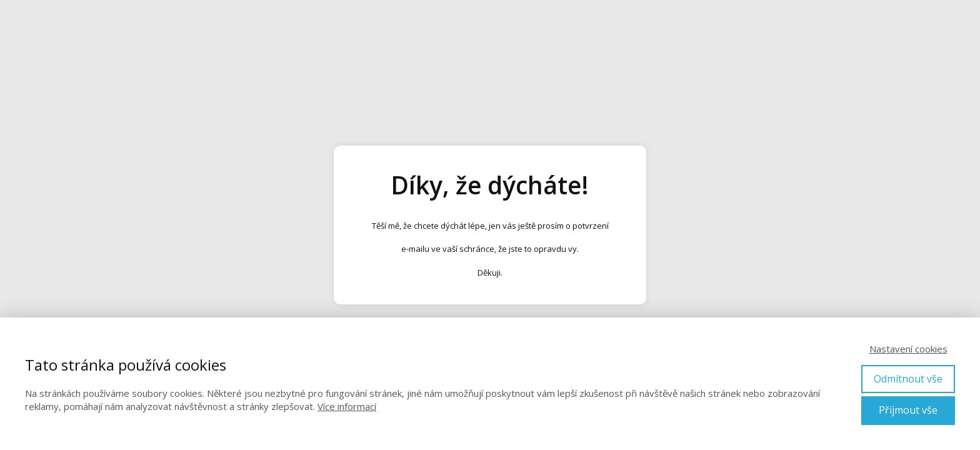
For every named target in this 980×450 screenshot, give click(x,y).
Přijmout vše (908, 410)
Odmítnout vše (908, 379)
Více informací (347, 406)
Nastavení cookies (908, 349)
